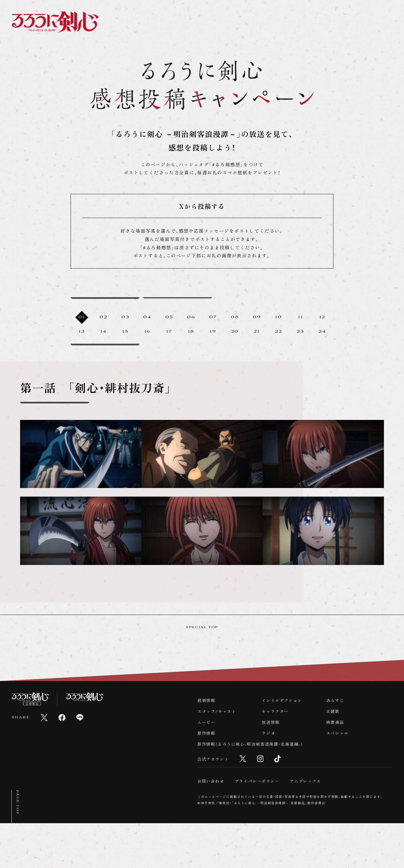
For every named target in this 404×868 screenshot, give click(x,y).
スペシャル (337, 778)
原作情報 (206, 778)
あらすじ (335, 745)
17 (169, 347)
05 (169, 332)
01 (82, 332)
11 (300, 332)
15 (125, 347)
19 (213, 347)
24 (322, 347)
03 (125, 332)
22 (278, 347)
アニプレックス (305, 826)
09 (257, 332)
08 (235, 332)
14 (104, 347)
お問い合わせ (211, 826)
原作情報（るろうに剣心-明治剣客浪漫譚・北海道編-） (250, 788)
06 (191, 332)
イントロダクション (282, 745)
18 (191, 347)
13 (82, 347)
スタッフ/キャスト (217, 756)
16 (147, 347)
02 (103, 332)
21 (257, 347)
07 (213, 332)
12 (322, 332)
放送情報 (271, 767)
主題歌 (333, 756)
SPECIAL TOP (202, 672)
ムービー (206, 767)
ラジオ (268, 778)
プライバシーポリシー (257, 826)
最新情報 (206, 745)
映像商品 (335, 767)
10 (278, 332)
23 (300, 347)
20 (235, 347)
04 (147, 332)
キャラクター (275, 756)
